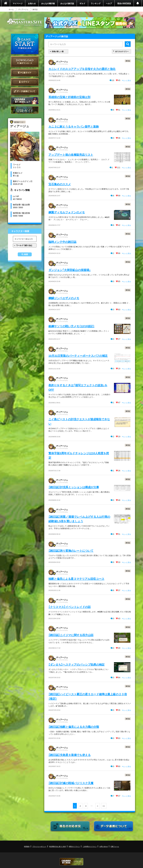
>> (104, 806)
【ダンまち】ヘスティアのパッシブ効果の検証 (77, 664)
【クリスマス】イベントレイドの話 (70, 607)
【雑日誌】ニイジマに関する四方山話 (71, 635)
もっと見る (126, 80)
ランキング (96, 3)
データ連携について (25, 91)
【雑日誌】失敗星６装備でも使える (70, 755)
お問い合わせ (104, 846)
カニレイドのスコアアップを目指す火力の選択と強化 (82, 69)
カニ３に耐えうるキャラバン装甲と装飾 (74, 126)
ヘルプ (109, 3)
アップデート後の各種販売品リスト (71, 154)
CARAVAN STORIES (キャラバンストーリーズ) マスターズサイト (25, 22)
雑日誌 (128, 61)
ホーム (11, 9)
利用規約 (27, 846)
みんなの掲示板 (48, 3)
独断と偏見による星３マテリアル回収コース (76, 579)
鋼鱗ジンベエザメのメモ (64, 298)
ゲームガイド (25, 110)
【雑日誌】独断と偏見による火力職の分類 (74, 727)
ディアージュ (23, 9)
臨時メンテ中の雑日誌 (62, 242)
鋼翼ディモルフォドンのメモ (67, 212)
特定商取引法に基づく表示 (58, 846)
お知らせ (32, 3)
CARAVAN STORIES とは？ (25, 101)
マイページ (18, 3)
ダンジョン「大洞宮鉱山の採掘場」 (70, 270)
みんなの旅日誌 (67, 3)
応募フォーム (115, 846)
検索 (26, 254)
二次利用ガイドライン (90, 846)
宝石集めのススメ (60, 184)
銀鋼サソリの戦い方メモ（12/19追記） (71, 326)
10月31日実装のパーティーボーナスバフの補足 (78, 356)
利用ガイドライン (74, 846)
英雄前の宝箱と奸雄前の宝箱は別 (69, 97)
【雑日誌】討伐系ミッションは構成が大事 (74, 487)
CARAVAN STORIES (71, 862)
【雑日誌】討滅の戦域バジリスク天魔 (71, 783)
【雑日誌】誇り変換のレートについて (71, 550)
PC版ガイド (25, 73)
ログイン (25, 82)
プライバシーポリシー (39, 846)
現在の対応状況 (124, 3)
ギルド (82, 3)
